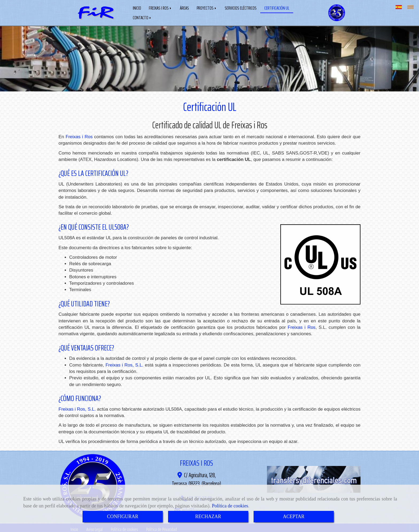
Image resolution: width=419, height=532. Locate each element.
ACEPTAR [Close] (294, 516)
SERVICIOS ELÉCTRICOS (241, 7)
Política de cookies (230, 506)
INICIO (137, 7)
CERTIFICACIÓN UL (277, 7)
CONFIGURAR (123, 516)
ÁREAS (184, 7)
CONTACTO (142, 17)
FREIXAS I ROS (160, 7)
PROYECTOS (207, 7)
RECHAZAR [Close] (208, 516)
